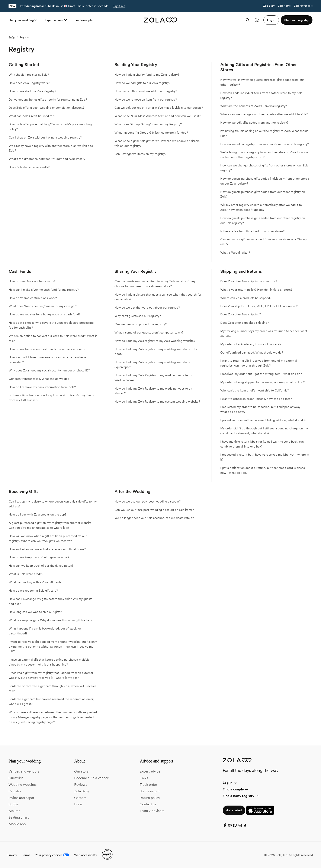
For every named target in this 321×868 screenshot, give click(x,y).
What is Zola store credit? (26, 574)
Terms (26, 855)
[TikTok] (245, 826)
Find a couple (84, 20)
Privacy (12, 855)
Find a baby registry (241, 796)
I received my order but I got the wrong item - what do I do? (261, 374)
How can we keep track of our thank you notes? (41, 566)
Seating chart (19, 817)
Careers (80, 798)
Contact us (148, 804)
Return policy (150, 798)
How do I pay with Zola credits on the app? (38, 514)
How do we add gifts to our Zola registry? (142, 83)
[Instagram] (240, 826)
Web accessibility (86, 855)
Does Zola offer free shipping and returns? (249, 281)
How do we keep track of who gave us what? (39, 557)
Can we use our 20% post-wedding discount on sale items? (154, 510)
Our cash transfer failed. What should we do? (39, 379)
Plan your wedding (23, 20)
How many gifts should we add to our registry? (146, 91)
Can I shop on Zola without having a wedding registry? (45, 137)
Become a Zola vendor (91, 778)
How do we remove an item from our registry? (146, 100)
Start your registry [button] (297, 20)
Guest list (16, 778)
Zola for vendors (303, 6)
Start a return (150, 791)
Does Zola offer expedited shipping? (245, 323)
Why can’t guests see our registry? (138, 316)
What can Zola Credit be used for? (32, 116)
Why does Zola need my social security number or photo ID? (49, 370)
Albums (14, 811)
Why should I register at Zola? (29, 75)
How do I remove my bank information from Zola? (42, 387)
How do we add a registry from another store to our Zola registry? (265, 144)
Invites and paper (21, 798)
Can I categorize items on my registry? (140, 154)
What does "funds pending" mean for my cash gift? (43, 306)
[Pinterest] (230, 826)
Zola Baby (269, 6)
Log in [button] (271, 20)
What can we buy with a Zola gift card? (35, 582)
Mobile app (17, 824)
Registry (15, 791)
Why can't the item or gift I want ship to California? (255, 390)
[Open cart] (257, 20)
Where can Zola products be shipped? (246, 298)
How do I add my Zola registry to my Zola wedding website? (155, 341)
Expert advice (56, 20)
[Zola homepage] (160, 20)
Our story (81, 771)
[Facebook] (225, 826)
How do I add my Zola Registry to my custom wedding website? (157, 402)
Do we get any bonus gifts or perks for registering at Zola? (48, 100)
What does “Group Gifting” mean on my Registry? (148, 124)
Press (78, 804)
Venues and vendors (24, 771)
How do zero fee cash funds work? (32, 281)
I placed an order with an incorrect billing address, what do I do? (263, 420)
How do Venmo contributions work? (33, 298)
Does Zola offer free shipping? (241, 314)
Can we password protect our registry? (141, 324)
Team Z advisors (152, 811)
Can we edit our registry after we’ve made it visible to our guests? (159, 108)
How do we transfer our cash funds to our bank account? (47, 349)
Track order (148, 785)
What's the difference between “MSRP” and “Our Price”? (47, 159)
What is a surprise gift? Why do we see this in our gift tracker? (50, 620)
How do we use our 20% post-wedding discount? (148, 501)
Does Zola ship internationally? (29, 167)
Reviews (81, 785)
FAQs (12, 38)
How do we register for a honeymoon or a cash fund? (45, 314)
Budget (14, 804)
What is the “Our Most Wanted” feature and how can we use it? (158, 116)
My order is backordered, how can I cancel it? (251, 344)
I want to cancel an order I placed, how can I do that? (256, 399)
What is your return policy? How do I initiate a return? (256, 290)
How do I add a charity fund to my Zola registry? (147, 75)
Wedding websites (23, 785)
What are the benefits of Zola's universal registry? (254, 106)
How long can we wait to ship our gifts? (35, 612)
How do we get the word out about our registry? (147, 308)
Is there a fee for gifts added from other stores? (252, 231)
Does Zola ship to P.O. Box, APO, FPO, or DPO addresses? (259, 306)
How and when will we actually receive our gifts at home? (47, 549)
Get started (234, 810)
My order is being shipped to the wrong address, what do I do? (262, 382)
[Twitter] (235, 826)
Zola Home (284, 6)
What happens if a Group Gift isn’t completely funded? (151, 133)
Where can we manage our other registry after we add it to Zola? (264, 114)
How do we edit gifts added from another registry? (254, 123)
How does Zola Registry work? (29, 83)
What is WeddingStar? (235, 253)
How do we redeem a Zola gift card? (33, 591)
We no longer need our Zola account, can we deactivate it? (154, 518)
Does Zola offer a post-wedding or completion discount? (46, 108)
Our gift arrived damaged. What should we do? (252, 352)
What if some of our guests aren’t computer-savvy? (149, 332)
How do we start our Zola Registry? (32, 91)
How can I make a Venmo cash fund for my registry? (44, 290)
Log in (230, 783)
